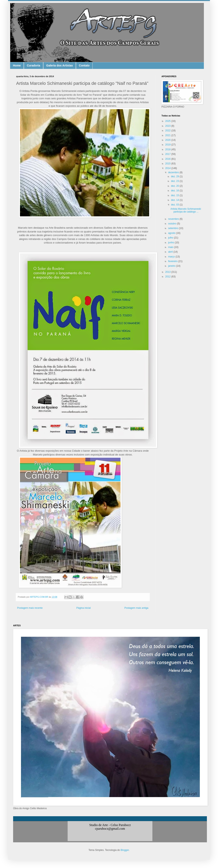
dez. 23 (175, 181)
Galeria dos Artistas (60, 65)
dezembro (174, 172)
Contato (84, 65)
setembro (173, 228)
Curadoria (34, 65)
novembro (174, 219)
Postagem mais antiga (136, 608)
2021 (168, 135)
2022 (168, 131)
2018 (168, 149)
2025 (168, 121)
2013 (168, 272)
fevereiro (173, 261)
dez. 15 (175, 195)
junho (171, 243)
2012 (168, 277)
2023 (168, 126)
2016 (168, 159)
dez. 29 (175, 176)
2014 (168, 168)
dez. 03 (175, 205)
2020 (168, 140)
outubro (173, 224)
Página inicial (83, 608)
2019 (168, 145)
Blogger (125, 850)
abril (171, 252)
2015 (168, 164)
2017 (168, 154)
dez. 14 (175, 200)
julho (171, 238)
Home (17, 65)
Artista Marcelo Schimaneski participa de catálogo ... (186, 210)
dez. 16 (175, 191)
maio (171, 247)
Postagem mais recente (30, 608)
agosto (172, 233)
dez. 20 (175, 186)
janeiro (172, 266)
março (172, 257)
